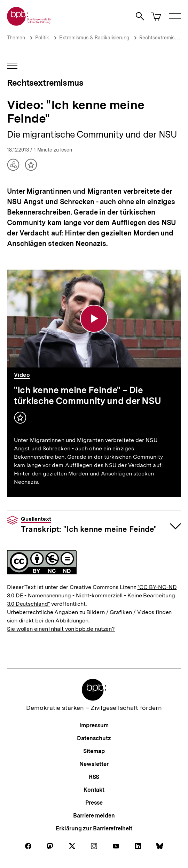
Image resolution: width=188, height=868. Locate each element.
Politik (42, 38)
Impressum (94, 725)
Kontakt (94, 790)
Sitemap (94, 751)
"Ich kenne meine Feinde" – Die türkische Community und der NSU (87, 395)
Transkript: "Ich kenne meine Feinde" (89, 525)
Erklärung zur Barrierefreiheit (94, 828)
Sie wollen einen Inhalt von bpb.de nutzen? (61, 629)
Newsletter (94, 764)
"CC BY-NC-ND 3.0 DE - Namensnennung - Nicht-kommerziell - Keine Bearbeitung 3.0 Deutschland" (92, 595)
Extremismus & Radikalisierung (94, 38)
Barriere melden (94, 816)
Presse (94, 803)
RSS (94, 777)
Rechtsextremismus (162, 38)
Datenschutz (94, 738)
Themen (16, 38)
